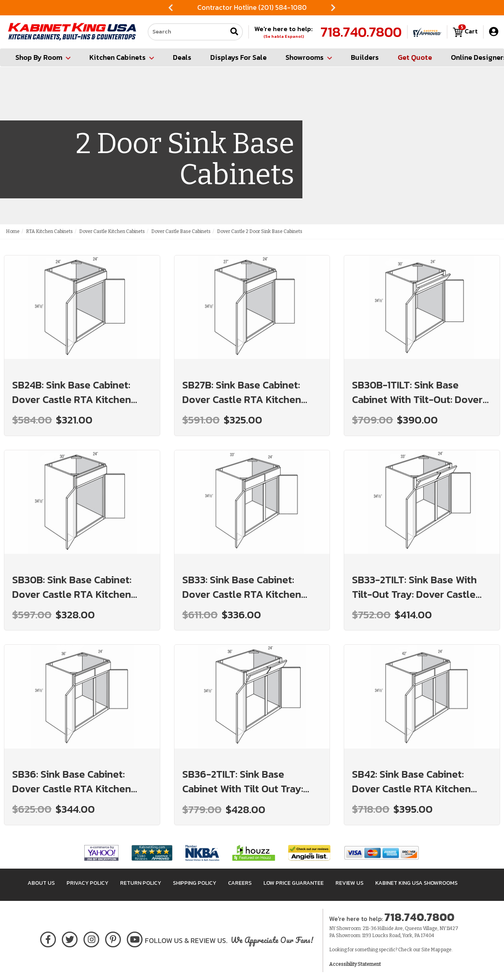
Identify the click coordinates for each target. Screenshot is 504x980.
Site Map (431, 950)
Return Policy (141, 883)
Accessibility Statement (355, 964)
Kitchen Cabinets (122, 57)
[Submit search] (234, 32)
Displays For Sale (238, 57)
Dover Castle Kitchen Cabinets (112, 231)
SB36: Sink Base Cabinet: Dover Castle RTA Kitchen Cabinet (72, 781)
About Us (41, 883)
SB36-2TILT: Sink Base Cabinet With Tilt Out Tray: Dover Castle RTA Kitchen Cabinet (243, 781)
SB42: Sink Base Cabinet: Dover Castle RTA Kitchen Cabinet (411, 781)
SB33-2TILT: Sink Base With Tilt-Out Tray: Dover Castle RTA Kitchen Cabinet (414, 587)
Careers (240, 883)
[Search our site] (187, 32)
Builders (365, 57)
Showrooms (309, 57)
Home (13, 231)
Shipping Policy (195, 883)
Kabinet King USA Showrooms (416, 883)
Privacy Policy (87, 883)
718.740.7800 (361, 32)
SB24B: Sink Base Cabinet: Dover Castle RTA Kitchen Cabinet (72, 392)
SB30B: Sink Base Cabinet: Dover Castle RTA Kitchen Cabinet (72, 587)
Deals (182, 57)
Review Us (349, 883)
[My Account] (494, 32)
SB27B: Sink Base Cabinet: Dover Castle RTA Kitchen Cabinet (242, 392)
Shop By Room (43, 57)
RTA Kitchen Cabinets (49, 231)
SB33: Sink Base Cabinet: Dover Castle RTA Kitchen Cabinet (242, 587)
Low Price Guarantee (294, 883)
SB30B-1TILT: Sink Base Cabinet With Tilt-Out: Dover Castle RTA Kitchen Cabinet (417, 392)
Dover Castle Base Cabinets (181, 231)
